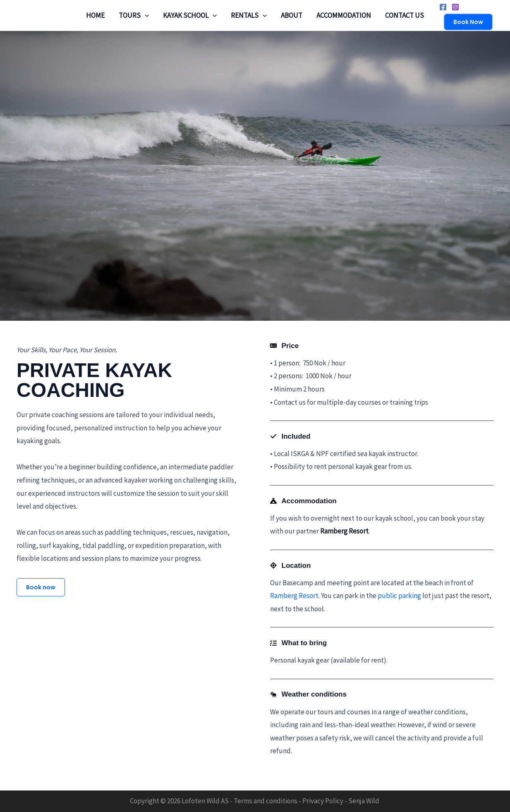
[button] (468, 22)
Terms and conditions (266, 801)
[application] (145, 15)
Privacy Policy (323, 801)
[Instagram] (455, 7)
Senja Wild (364, 801)
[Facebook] (443, 7)
